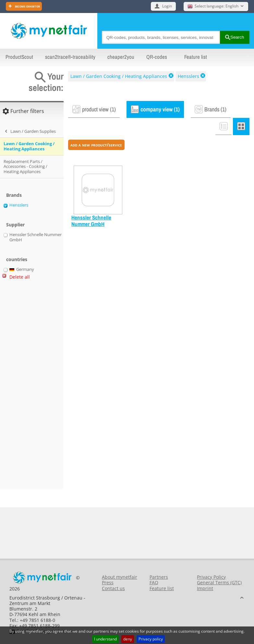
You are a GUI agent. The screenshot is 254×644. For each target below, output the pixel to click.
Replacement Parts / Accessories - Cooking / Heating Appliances (25, 166)
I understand (105, 639)
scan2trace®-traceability (70, 57)
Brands (14, 195)
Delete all (20, 277)
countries (17, 259)
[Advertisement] (29, 387)
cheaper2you (121, 57)
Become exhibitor (27, 6)
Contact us (113, 588)
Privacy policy (151, 639)
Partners (159, 577)
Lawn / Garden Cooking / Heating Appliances (119, 76)
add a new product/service (96, 145)
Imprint (205, 588)
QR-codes (157, 57)
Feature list (196, 57)
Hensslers (188, 76)
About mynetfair (120, 577)
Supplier (15, 225)
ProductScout (19, 57)
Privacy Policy (211, 577)
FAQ (154, 582)
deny (128, 639)
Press (108, 582)
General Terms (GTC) (219, 582)
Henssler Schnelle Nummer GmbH (91, 221)
